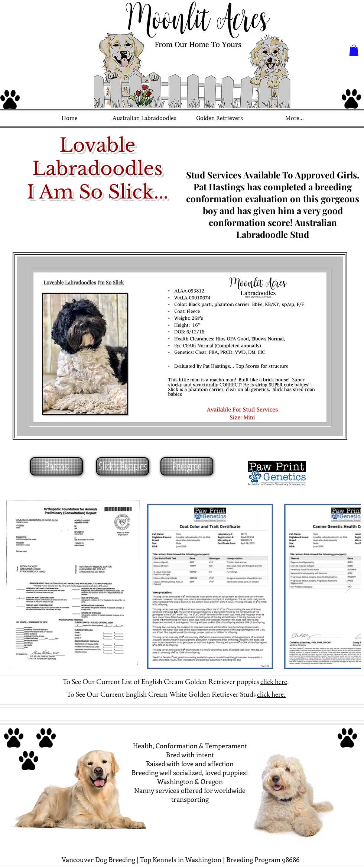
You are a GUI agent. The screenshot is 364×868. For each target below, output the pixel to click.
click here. (271, 694)
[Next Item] (348, 586)
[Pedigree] (187, 466)
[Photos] (56, 466)
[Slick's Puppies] (123, 466)
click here (274, 681)
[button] (354, 50)
